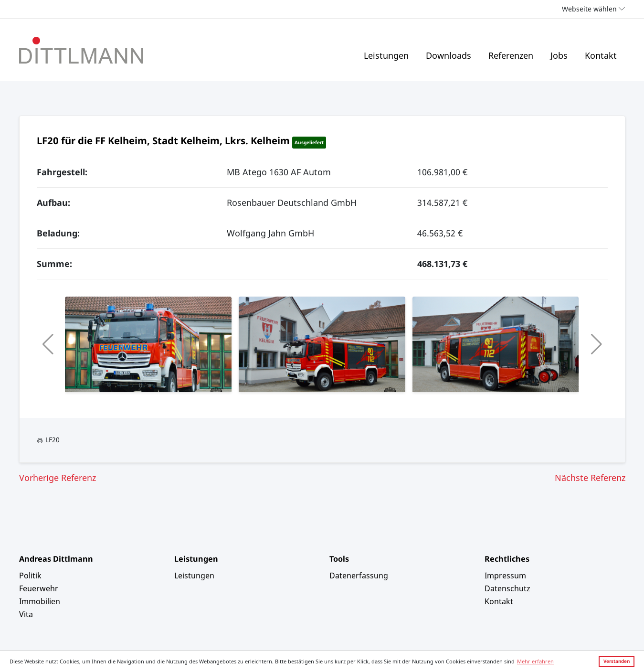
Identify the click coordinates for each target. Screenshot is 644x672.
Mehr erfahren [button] (535, 661)
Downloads (449, 55)
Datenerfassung (359, 576)
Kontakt (601, 55)
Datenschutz (507, 588)
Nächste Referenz (590, 478)
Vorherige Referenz (58, 478)
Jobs (559, 55)
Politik (30, 576)
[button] (48, 344)
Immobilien (40, 601)
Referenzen (511, 55)
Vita (26, 614)
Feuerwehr (39, 588)
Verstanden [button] (617, 661)
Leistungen (386, 55)
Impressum (505, 576)
